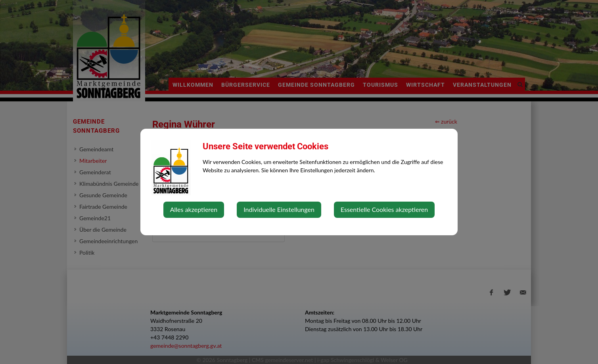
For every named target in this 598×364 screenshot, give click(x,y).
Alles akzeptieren (194, 209)
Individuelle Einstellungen (279, 209)
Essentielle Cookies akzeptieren (384, 209)
